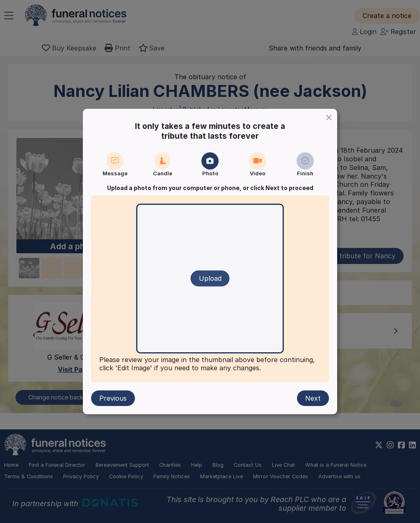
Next (313, 398)
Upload (210, 278)
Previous (113, 398)
